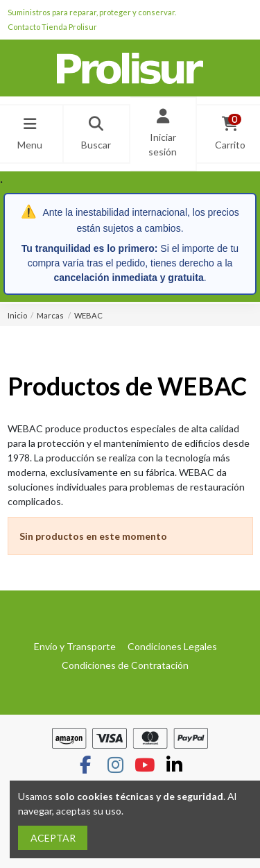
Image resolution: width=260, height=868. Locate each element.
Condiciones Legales (172, 646)
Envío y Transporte (75, 646)
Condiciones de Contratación (125, 665)
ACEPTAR (53, 838)
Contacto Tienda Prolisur (52, 27)
